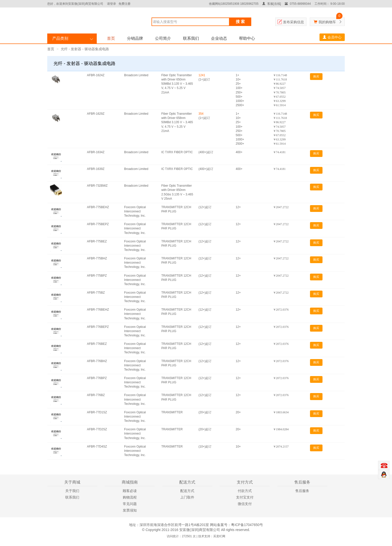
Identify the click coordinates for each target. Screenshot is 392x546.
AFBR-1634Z (96, 152)
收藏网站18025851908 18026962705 (234, 4)
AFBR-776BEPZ (98, 327)
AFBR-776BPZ (97, 378)
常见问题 (130, 504)
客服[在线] (272, 4)
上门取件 (187, 497)
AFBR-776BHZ (97, 361)
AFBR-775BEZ (97, 241)
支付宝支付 (245, 497)
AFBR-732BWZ (97, 186)
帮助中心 (247, 38)
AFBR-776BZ (96, 395)
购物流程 (130, 497)
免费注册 (124, 4)
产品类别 (60, 38)
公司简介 (163, 38)
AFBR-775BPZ (97, 276)
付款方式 (245, 491)
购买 (316, 76)
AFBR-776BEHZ (98, 310)
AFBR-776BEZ (97, 344)
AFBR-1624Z (96, 75)
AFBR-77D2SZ (97, 429)
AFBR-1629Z (96, 114)
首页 (111, 38)
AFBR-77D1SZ (97, 412)
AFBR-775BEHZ (98, 207)
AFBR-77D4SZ (97, 447)
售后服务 (302, 491)
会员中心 (332, 37)
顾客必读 (130, 491)
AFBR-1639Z (96, 169)
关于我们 (72, 491)
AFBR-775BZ (96, 293)
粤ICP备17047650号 (247, 525)
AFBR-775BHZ (97, 258)
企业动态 (219, 38)
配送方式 (187, 491)
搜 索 (240, 22)
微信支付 (245, 504)
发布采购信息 (293, 22)
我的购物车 (327, 22)
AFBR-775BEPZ (98, 224)
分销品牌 (135, 38)
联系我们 (191, 38)
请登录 (111, 4)
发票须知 (130, 510)
